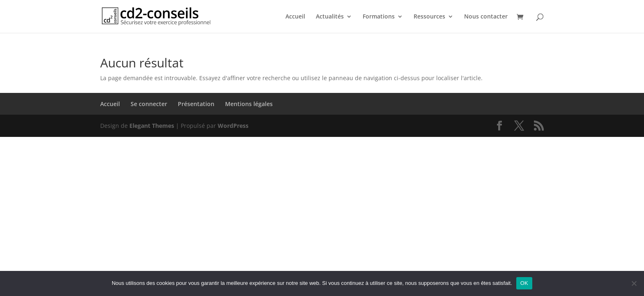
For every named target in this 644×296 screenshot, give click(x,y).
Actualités (330, 17)
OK (524, 283)
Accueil (295, 17)
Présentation (196, 104)
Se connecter (149, 104)
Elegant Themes (152, 126)
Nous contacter (486, 17)
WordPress (233, 126)
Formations (379, 17)
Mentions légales (249, 104)
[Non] (634, 283)
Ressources (429, 17)
